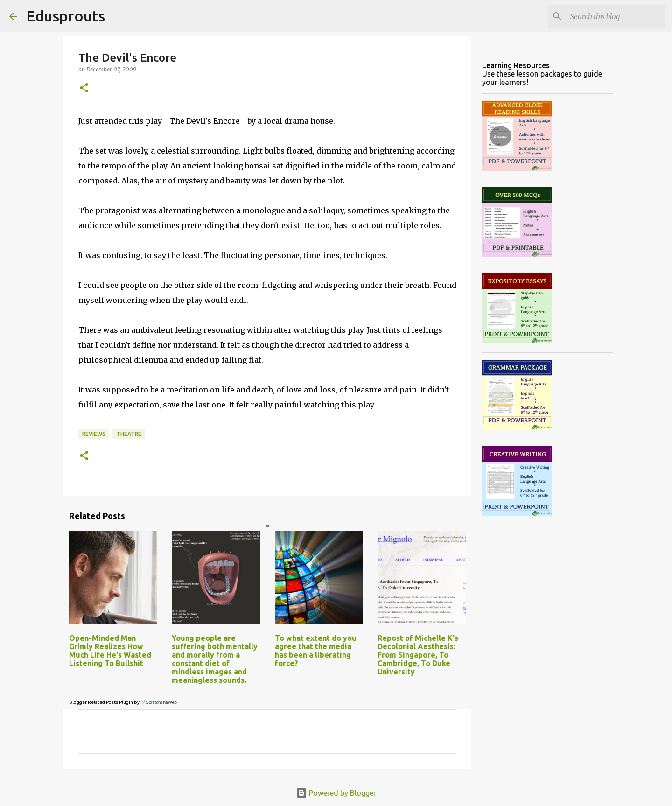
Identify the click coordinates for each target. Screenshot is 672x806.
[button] (84, 88)
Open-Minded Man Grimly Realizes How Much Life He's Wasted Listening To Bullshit (110, 651)
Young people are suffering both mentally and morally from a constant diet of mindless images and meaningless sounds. (215, 659)
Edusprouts (66, 16)
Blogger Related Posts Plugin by (123, 702)
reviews (94, 434)
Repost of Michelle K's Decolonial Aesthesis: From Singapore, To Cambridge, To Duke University (418, 655)
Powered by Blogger (336, 793)
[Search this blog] (616, 16)
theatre (129, 434)
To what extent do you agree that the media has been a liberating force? (316, 651)
